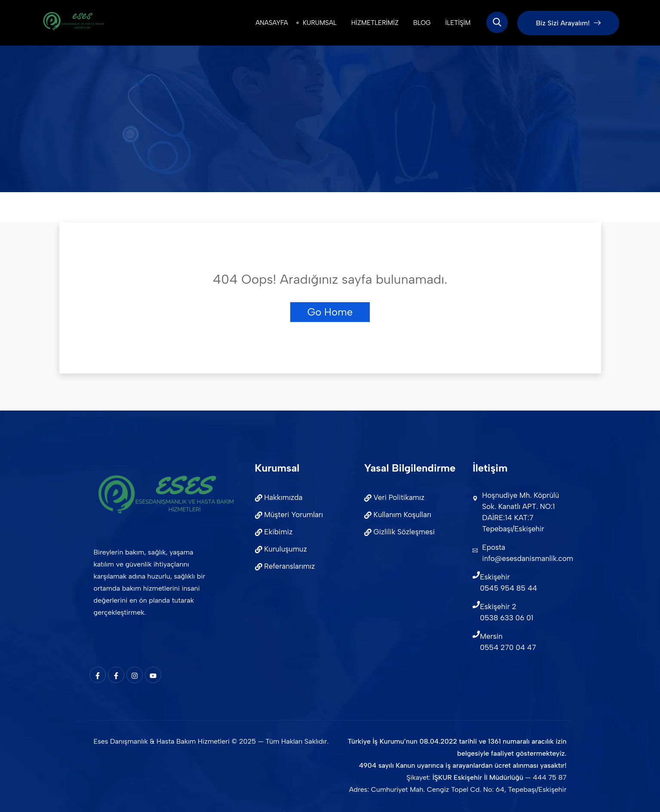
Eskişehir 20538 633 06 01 (507, 612)
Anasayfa (272, 23)
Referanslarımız (285, 566)
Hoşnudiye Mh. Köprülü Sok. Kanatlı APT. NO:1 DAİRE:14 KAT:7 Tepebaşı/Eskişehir (520, 512)
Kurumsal (320, 23)
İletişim (458, 23)
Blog (422, 23)
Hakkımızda (279, 497)
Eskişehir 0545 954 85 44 (508, 582)
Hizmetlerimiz (375, 23)
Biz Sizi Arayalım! (568, 23)
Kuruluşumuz (281, 549)
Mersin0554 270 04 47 (508, 642)
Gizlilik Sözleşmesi (399, 532)
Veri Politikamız (394, 497)
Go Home (330, 312)
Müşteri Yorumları (289, 515)
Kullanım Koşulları (398, 515)
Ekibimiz (274, 532)
